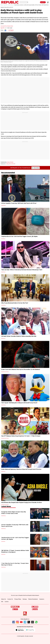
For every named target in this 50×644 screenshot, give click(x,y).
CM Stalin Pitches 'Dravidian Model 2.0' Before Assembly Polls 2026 (19, 336)
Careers (7, 602)
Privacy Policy (18, 599)
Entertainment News (5, 372)
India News (3, 272)
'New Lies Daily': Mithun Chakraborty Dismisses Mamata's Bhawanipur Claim (22, 270)
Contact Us (10, 599)
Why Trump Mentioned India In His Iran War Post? (15, 303)
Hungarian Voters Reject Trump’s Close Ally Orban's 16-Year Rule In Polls (14, 513)
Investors (42, 599)
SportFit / (6, 5)
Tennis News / (11, 5)
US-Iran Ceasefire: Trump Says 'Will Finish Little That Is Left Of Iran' (19, 203)
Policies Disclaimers (33, 599)
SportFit (3, 28)
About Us (4, 599)
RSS (2, 602)
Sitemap (25, 599)
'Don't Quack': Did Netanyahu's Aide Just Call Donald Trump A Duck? (19, 403)
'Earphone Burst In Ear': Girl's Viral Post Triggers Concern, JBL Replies (19, 236)
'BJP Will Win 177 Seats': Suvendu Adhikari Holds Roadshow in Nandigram (15, 551)
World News (4, 205)
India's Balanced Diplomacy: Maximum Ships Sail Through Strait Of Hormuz (21, 469)
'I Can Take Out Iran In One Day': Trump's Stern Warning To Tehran (15, 564)
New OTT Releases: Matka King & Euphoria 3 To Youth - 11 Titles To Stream (21, 436)
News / (2, 5)
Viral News (3, 239)
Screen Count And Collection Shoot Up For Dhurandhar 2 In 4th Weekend (21, 369)
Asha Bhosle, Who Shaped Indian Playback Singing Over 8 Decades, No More (22, 502)
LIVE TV (43, 2)
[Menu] (47, 2)
